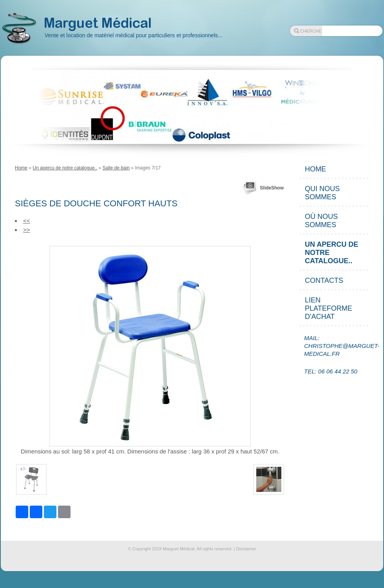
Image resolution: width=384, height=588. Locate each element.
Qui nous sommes (322, 193)
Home (21, 168)
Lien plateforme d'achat (329, 308)
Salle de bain (116, 168)
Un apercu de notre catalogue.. (65, 168)
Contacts (324, 280)
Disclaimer (246, 549)
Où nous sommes (321, 221)
